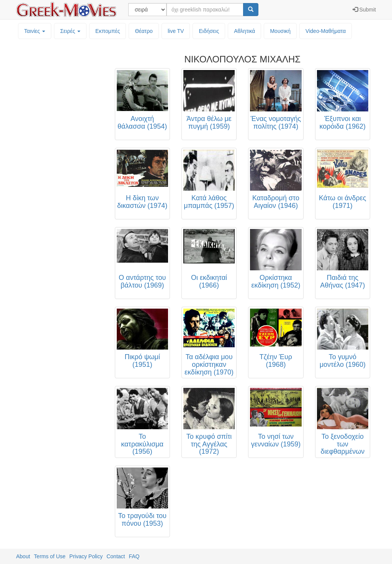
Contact (116, 556)
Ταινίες (35, 31)
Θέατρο (144, 31)
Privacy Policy (86, 556)
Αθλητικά (244, 31)
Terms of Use (50, 556)
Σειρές (70, 31)
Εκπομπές (108, 31)
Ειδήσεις (209, 31)
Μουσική (280, 31)
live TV (176, 31)
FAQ (134, 556)
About (23, 556)
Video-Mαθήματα (326, 31)
